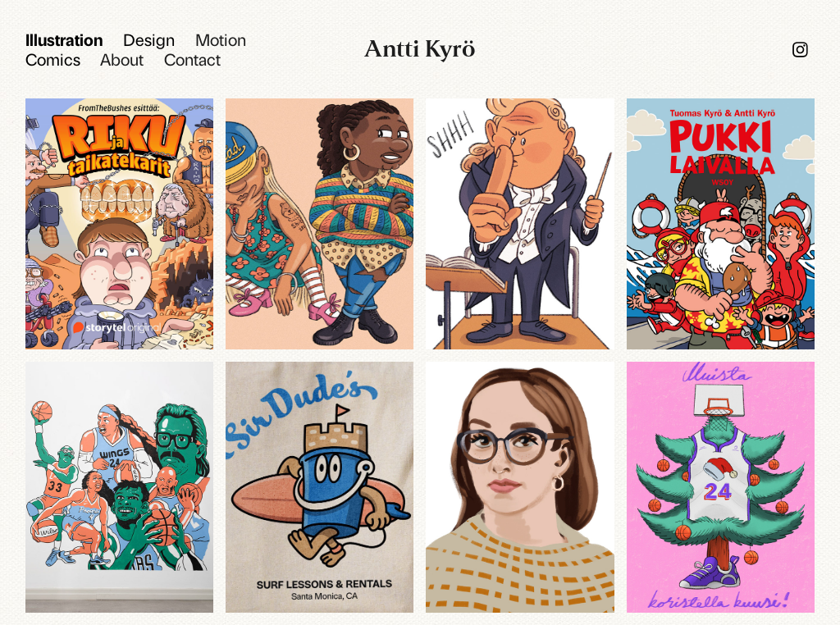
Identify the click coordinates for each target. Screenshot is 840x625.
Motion (221, 39)
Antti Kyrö (420, 49)
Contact (192, 59)
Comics (53, 59)
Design (149, 39)
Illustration (64, 39)
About (122, 59)
